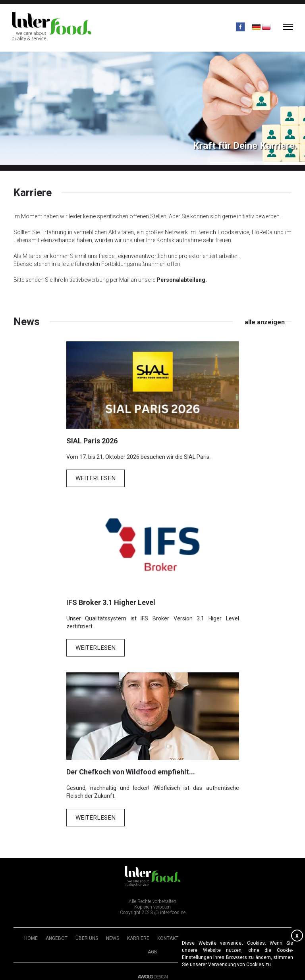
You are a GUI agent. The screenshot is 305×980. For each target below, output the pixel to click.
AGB (152, 945)
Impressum (200, 932)
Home (31, 932)
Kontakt (168, 932)
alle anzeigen (271, 322)
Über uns (87, 932)
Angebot (57, 932)
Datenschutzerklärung (251, 932)
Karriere (138, 932)
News (113, 932)
